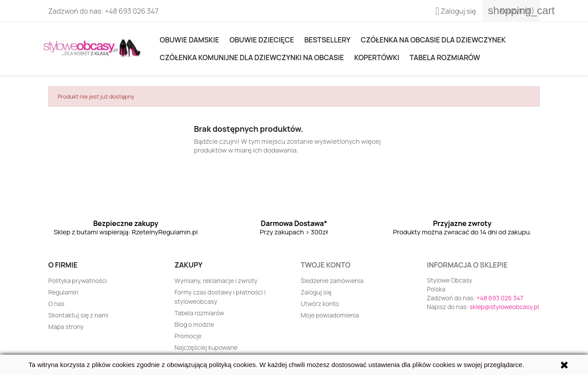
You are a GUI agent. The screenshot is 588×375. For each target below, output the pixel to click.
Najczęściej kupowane (206, 347)
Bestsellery (327, 40)
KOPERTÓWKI (377, 57)
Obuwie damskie (190, 40)
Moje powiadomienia (330, 315)
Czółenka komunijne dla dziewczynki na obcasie (252, 57)
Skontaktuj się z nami (78, 315)
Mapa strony (66, 327)
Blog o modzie (194, 324)
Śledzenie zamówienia (332, 281)
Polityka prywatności (78, 281)
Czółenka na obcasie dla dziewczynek (433, 40)
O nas (56, 304)
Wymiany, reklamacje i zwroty (216, 281)
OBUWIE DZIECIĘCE (262, 40)
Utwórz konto (320, 304)
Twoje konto (325, 265)
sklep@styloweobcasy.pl (504, 307)
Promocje (188, 336)
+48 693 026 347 (132, 11)
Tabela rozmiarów (445, 57)
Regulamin (63, 292)
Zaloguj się (316, 292)
